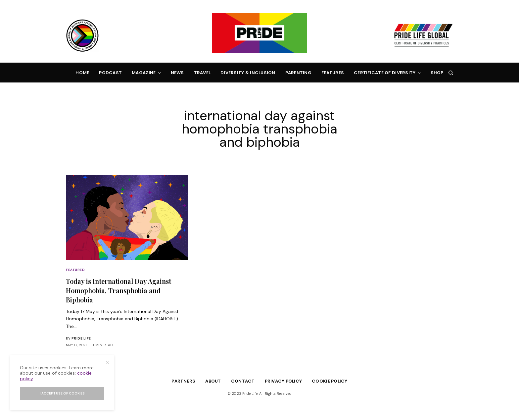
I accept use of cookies (62, 393)
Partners (183, 381)
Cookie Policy (330, 381)
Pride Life (81, 338)
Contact (243, 381)
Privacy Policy (283, 381)
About (213, 381)
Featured (75, 270)
